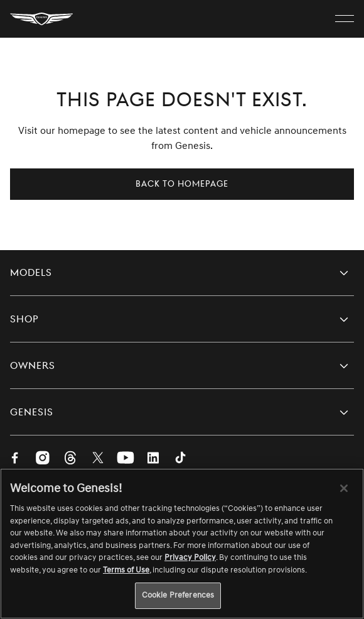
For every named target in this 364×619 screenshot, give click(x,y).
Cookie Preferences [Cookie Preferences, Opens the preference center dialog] (178, 595)
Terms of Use (126, 570)
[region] (182, 544)
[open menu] (345, 19)
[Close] (344, 488)
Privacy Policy (190, 557)
